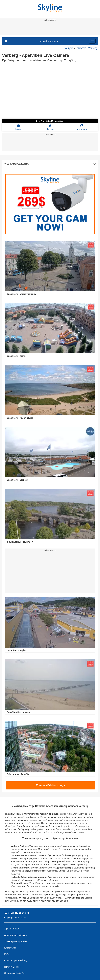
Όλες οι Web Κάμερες (51, 785)
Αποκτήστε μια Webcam (16, 935)
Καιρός (18, 127)
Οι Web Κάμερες (49, 41)
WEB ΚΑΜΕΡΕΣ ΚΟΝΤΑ (50, 164)
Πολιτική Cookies (12, 967)
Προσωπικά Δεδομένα (15, 973)
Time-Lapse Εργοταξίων (16, 941)
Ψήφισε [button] (50, 127)
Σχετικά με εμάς (12, 929)
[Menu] (92, 41)
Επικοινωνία (10, 948)
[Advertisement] (49, 29)
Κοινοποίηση (82, 127)
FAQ (6, 954)
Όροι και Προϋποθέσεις (15, 960)
